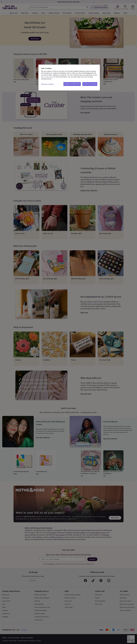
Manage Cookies (47, 84)
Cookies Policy (48, 77)
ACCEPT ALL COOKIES (90, 84)
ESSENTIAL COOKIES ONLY (72, 84)
